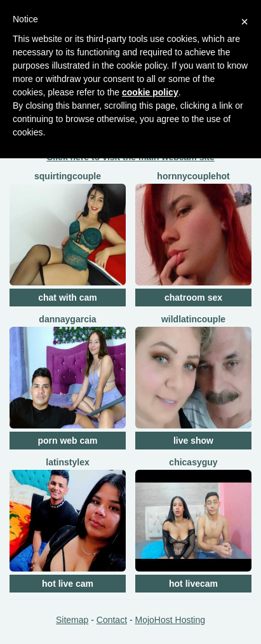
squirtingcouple (68, 176)
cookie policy (150, 92)
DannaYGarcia (67, 319)
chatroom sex (193, 298)
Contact (112, 620)
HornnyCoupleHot (193, 176)
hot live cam (68, 584)
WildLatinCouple (193, 319)
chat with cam (68, 298)
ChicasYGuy (193, 462)
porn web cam (67, 441)
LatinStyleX (67, 462)
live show (193, 441)
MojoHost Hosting (171, 620)
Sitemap (72, 620)
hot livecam (193, 584)
